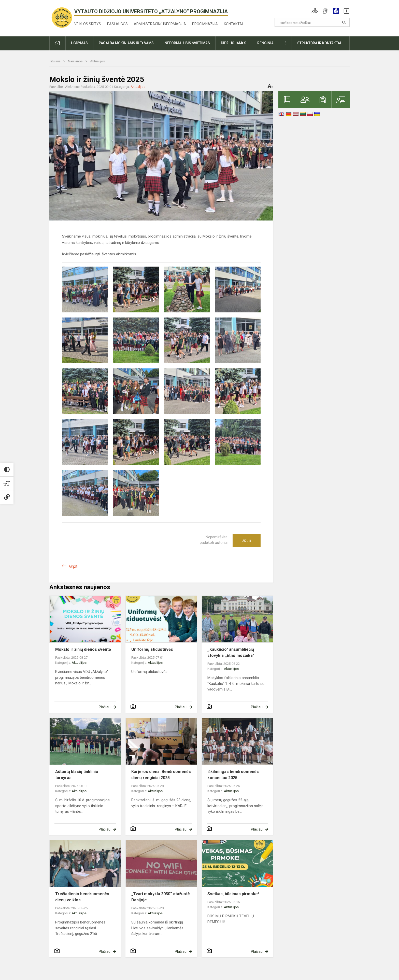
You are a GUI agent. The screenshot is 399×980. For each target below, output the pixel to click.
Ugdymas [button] (79, 43)
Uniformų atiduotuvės (152, 649)
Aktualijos (97, 61)
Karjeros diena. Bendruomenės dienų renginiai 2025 (161, 775)
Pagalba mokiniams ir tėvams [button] (126, 43)
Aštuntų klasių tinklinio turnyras (77, 775)
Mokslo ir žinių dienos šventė (83, 649)
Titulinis (55, 61)
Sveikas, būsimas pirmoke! (233, 894)
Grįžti (74, 566)
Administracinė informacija (160, 24)
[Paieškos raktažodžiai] (312, 22)
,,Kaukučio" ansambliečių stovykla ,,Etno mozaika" (231, 652)
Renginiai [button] (266, 43)
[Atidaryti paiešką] (344, 22)
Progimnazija (205, 24)
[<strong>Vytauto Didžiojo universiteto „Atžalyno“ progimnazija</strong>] (62, 17)
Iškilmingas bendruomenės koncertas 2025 (233, 775)
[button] (315, 11)
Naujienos (76, 61)
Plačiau (105, 707)
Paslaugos (117, 24)
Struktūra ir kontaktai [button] (319, 43)
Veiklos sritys (88, 24)
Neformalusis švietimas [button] (187, 43)
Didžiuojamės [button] (234, 43)
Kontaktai (233, 24)
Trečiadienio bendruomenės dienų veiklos (82, 897)
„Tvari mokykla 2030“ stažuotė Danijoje (161, 897)
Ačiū (247, 541)
